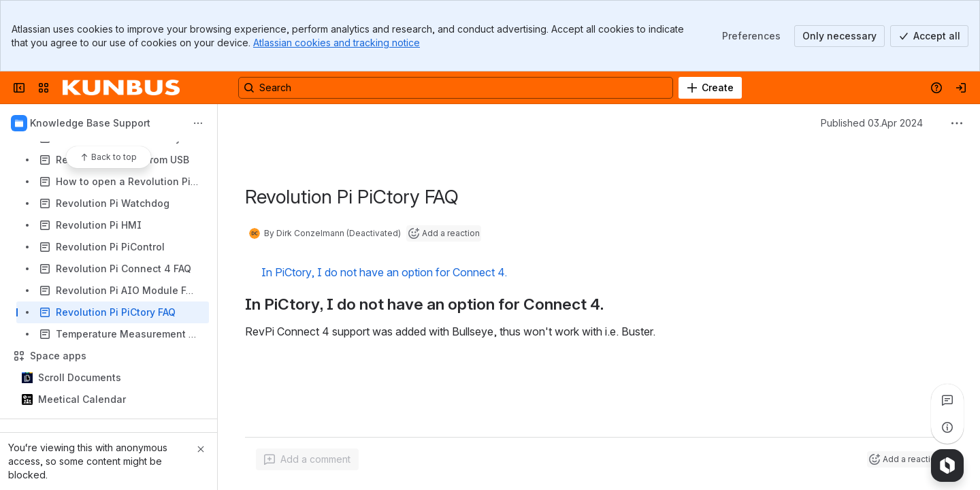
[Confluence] (121, 88)
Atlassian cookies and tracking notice (337, 43)
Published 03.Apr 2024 (872, 123)
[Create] (710, 88)
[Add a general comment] (307, 459)
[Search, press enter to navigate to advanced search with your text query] (456, 88)
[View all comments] (947, 400)
